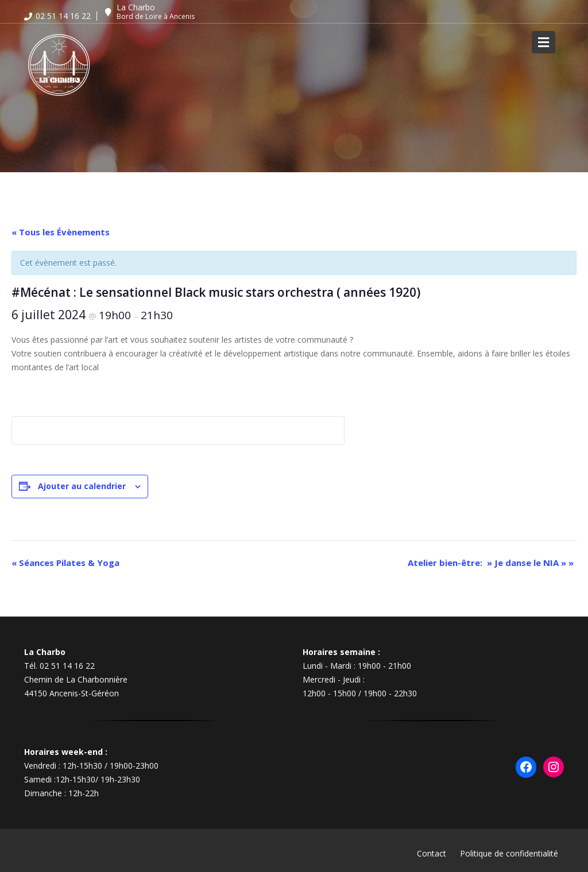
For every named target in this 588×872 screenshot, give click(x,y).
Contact (432, 853)
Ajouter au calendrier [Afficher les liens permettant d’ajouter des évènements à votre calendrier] (82, 486)
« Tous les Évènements (61, 232)
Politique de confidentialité (509, 853)
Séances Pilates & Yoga (65, 563)
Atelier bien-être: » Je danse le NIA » (491, 563)
